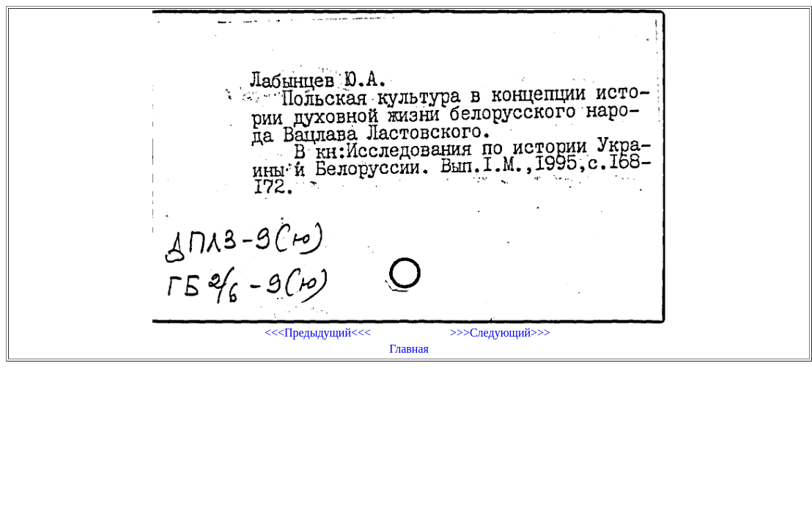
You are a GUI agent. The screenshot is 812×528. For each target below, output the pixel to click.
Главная (409, 349)
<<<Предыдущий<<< (318, 333)
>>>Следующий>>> (500, 333)
